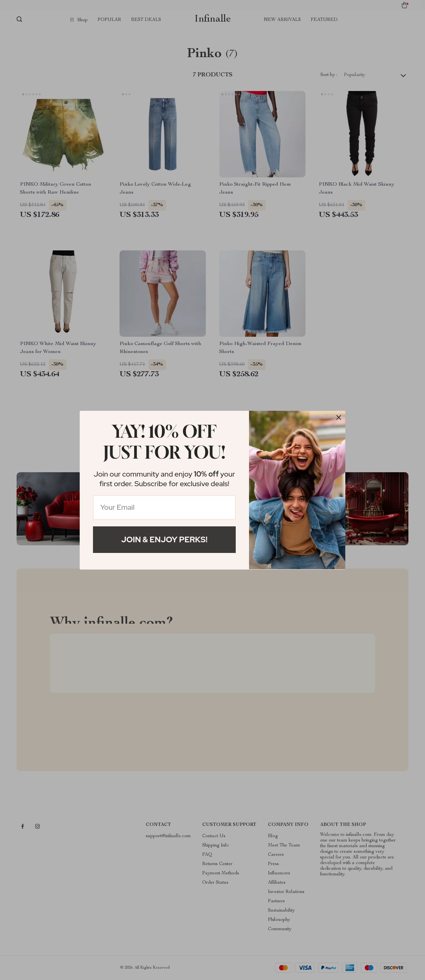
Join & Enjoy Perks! (164, 539)
